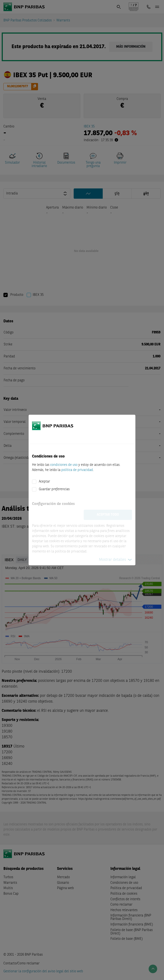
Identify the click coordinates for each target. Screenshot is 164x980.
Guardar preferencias (54, 489)
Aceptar (44, 482)
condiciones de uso (64, 465)
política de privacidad (77, 470)
